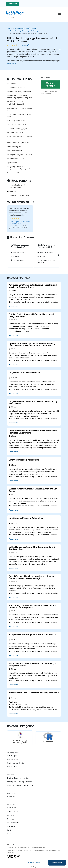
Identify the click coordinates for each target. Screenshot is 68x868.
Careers (11, 826)
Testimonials (13, 823)
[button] (58, 255)
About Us (12, 808)
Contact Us (13, 4)
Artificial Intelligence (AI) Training (25, 28)
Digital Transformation (18, 778)
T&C (9, 834)
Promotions (13, 759)
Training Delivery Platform (20, 785)
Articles (11, 797)
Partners (11, 815)
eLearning (12, 767)
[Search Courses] (32, 18)
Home (10, 28)
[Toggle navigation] (60, 13)
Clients (11, 819)
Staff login (34, 867)
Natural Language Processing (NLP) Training (24, 31)
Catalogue (12, 756)
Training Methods (16, 763)
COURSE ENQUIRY (50, 84)
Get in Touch (57, 863)
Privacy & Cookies (34, 863)
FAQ (9, 830)
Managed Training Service (20, 782)
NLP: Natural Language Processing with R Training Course (28, 34)
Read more (12, 63)
